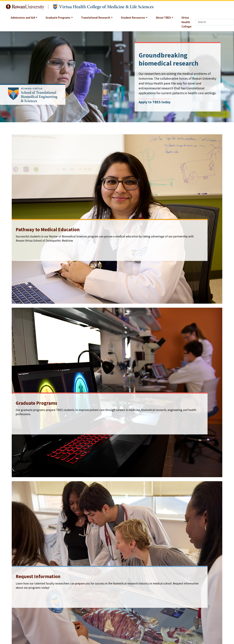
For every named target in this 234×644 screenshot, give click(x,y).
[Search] (215, 22)
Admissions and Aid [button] (23, 18)
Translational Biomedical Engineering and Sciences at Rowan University (103, 7)
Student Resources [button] (133, 18)
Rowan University (25, 7)
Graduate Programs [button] (58, 18)
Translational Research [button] (96, 18)
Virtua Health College (186, 22)
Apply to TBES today (155, 102)
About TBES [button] (163, 18)
